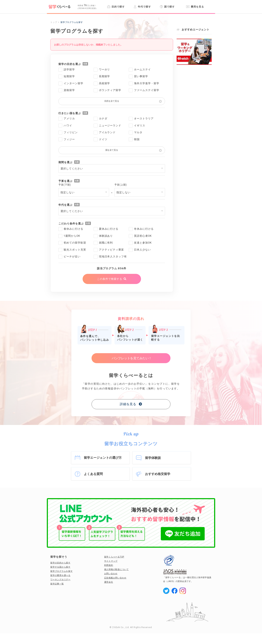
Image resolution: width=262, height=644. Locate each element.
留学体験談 (153, 458)
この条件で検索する (110, 279)
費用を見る (195, 7)
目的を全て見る (112, 101)
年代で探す (142, 7)
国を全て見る (112, 150)
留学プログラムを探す (62, 571)
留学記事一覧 (57, 584)
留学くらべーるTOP (114, 557)
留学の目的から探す (60, 563)
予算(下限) (65, 185)
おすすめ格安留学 (158, 474)
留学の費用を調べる (60, 575)
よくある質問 (93, 474)
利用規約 (109, 565)
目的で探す (116, 7)
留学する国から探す (60, 567)
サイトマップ (111, 561)
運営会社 (109, 582)
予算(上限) (121, 185)
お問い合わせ (111, 574)
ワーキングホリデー (60, 580)
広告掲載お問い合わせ (115, 578)
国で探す (167, 7)
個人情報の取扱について (116, 569)
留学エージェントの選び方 (103, 458)
